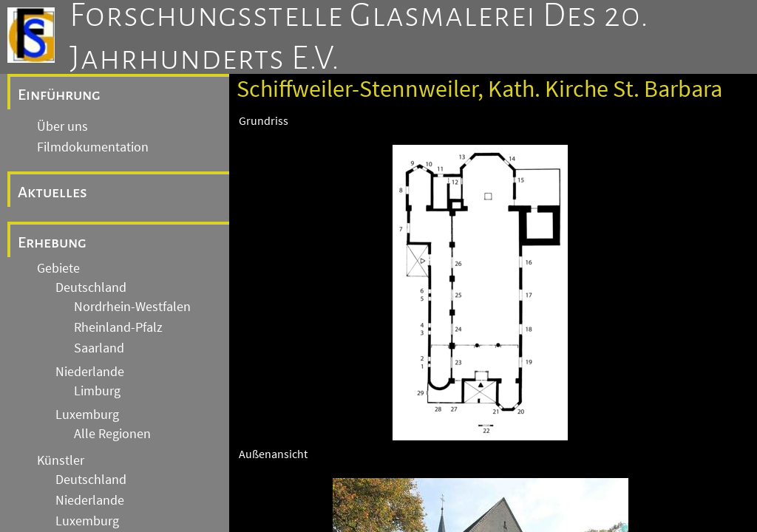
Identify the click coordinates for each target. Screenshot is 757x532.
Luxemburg (87, 415)
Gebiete (58, 268)
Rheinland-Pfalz (118, 327)
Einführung (59, 95)
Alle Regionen (112, 434)
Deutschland (91, 287)
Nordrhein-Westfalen (132, 307)
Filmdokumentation (93, 147)
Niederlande (90, 372)
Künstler (61, 460)
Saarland (99, 348)
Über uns (62, 126)
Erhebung (52, 242)
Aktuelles (52, 192)
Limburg (97, 391)
